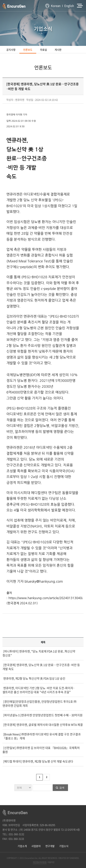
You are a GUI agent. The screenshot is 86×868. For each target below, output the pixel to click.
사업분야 (36, 846)
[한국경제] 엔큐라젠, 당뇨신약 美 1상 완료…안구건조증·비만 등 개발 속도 (41, 667)
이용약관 (51, 862)
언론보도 (28, 50)
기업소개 (22, 846)
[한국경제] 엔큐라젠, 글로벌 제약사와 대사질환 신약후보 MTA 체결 (43, 725)
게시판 (58, 50)
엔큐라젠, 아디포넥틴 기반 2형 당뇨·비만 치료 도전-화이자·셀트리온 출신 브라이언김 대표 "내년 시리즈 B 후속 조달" (39, 690)
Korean (56, 6)
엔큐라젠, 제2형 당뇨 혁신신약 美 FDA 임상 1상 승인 (34, 678)
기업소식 (64, 846)
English (69, 6)
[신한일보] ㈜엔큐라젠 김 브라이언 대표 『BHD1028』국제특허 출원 (41, 750)
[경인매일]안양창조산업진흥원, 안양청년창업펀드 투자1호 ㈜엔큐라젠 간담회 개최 (39, 704)
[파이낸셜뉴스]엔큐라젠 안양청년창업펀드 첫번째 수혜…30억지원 (43, 715)
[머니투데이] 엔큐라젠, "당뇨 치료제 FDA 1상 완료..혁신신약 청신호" (39, 653)
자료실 (43, 50)
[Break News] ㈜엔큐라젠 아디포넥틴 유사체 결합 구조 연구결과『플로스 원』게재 (42, 736)
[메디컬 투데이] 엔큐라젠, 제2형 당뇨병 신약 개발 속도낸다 (38, 761)
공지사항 (11, 50)
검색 (62, 788)
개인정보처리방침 (40, 862)
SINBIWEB (74, 858)
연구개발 (50, 846)
